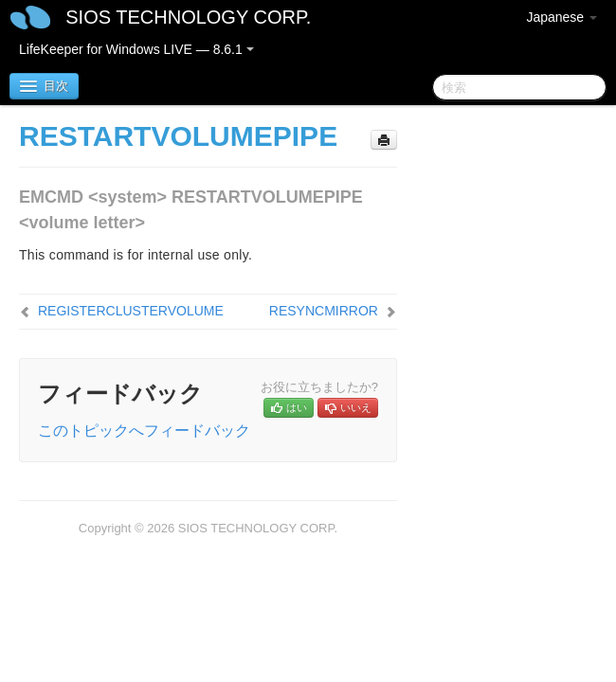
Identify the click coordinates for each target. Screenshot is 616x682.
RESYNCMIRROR (324, 311)
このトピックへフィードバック (144, 431)
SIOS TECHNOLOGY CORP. (188, 17)
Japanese (562, 17)
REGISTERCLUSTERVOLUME (131, 311)
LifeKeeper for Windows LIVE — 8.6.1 (136, 49)
